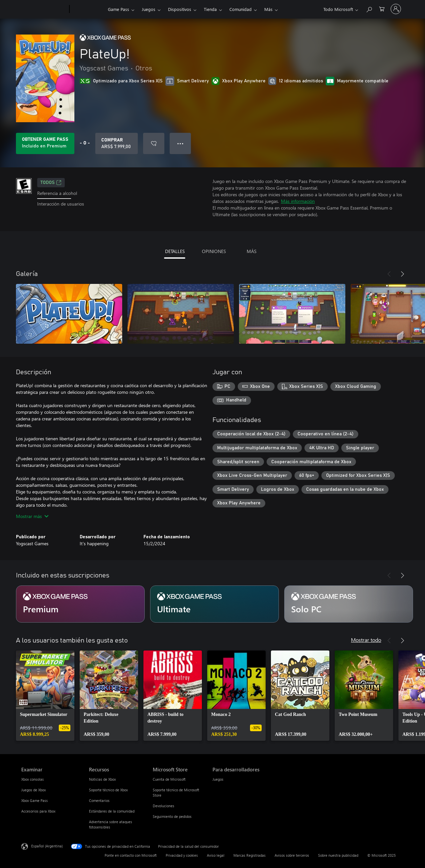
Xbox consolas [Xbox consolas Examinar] (33, 779)
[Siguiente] (402, 274)
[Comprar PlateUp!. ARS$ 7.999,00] (117, 143)
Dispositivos (180, 9)
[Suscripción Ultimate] (214, 604)
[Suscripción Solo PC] (349, 604)
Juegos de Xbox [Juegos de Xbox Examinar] (34, 790)
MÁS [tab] (252, 251)
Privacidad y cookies (182, 855)
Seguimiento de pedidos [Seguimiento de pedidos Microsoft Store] (172, 816)
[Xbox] (88, 9)
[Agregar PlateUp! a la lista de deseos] (154, 143)
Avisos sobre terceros (292, 855)
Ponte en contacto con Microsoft (131, 855)
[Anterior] (389, 274)
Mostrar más (32, 516)
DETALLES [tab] (175, 251)
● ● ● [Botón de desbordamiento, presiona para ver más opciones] (180, 143)
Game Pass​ (119, 9)
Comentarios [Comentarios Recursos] (99, 800)
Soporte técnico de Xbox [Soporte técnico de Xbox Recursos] (108, 790)
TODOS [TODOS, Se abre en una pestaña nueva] (51, 183)
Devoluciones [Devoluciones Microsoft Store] (164, 806)
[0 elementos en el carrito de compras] (382, 8)
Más (268, 9)
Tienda (210, 9)
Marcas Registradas (250, 855)
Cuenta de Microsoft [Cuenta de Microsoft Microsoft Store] (169, 779)
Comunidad (241, 9)
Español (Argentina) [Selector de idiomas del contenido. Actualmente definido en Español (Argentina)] (47, 846)
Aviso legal (216, 855)
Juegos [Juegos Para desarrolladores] (218, 779)
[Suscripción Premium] (80, 604)
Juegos (149, 9)
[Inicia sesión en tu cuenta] (396, 9)
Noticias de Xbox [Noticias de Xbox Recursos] (102, 779)
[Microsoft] (44, 9)
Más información (298, 201)
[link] (45, 696)
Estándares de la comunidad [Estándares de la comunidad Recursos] (112, 811)
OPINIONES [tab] (214, 251)
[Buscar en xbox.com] (369, 8)
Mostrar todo (366, 640)
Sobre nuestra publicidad (338, 855)
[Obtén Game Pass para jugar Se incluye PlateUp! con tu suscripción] (45, 143)
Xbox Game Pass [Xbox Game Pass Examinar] (35, 800)
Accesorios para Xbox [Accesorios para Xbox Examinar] (38, 811)
